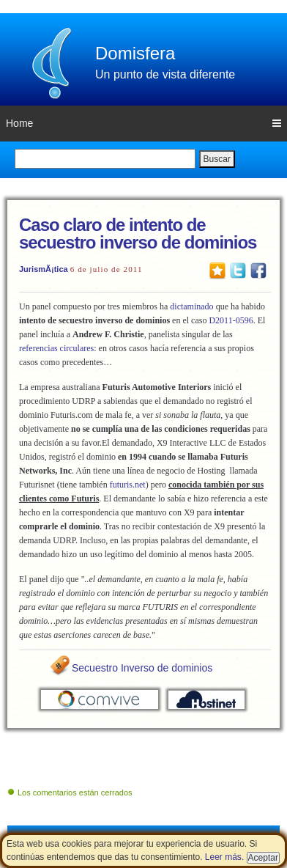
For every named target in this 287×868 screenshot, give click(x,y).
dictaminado (191, 306)
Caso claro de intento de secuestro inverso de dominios (138, 233)
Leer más (223, 857)
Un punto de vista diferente (165, 74)
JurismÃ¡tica (44, 269)
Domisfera (135, 53)
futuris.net (128, 485)
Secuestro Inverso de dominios (142, 668)
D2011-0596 (231, 320)
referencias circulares (56, 348)
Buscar (217, 159)
